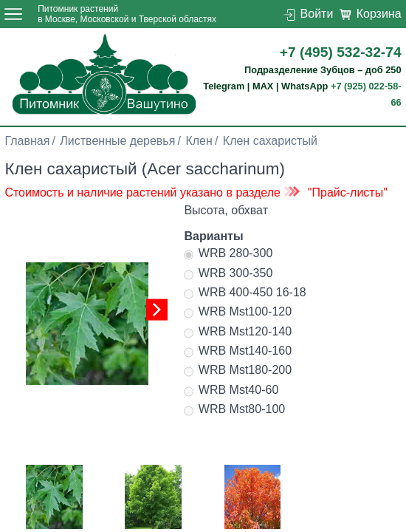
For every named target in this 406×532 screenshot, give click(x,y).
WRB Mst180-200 (238, 372)
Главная (27, 141)
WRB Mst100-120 (238, 313)
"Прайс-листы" (348, 192)
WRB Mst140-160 (238, 352)
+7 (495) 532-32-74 (341, 52)
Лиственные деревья (117, 141)
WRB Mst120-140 (238, 333)
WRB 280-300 (228, 255)
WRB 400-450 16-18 (245, 294)
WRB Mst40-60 (231, 392)
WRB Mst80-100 (234, 411)
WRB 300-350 (228, 275)
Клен (199, 141)
